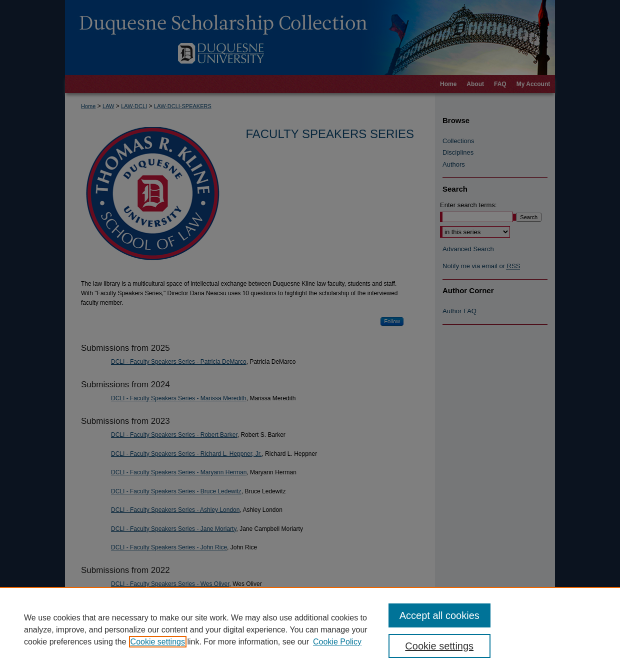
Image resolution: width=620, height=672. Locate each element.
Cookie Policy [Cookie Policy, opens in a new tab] (337, 642)
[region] (310, 629)
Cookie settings (158, 642)
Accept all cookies (439, 615)
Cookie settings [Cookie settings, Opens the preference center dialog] (439, 646)
